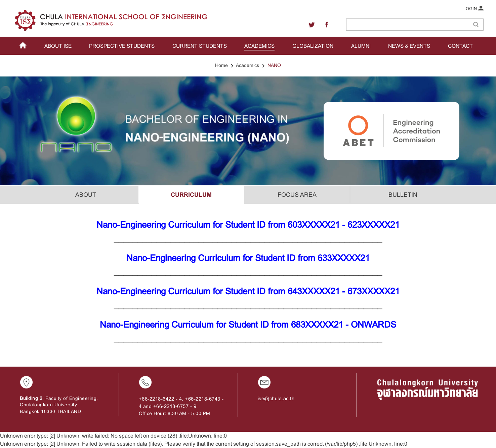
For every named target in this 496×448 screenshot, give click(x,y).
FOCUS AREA (297, 195)
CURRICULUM (191, 195)
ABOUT (86, 195)
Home (221, 65)
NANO (274, 65)
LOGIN (473, 8)
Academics (247, 65)
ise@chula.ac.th (276, 399)
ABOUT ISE (58, 46)
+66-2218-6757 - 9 (175, 406)
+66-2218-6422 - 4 (160, 399)
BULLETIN (403, 195)
